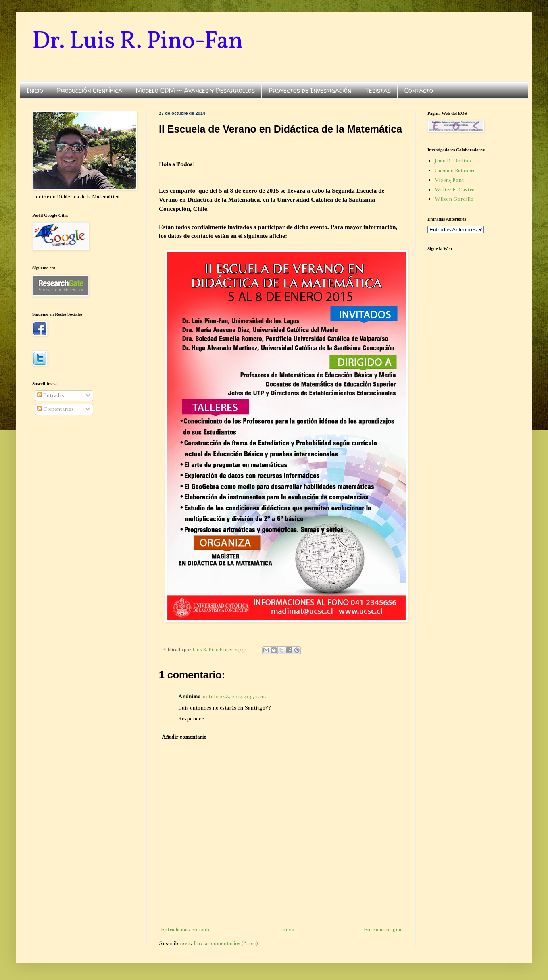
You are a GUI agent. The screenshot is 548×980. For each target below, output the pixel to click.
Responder (191, 719)
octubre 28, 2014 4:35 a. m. (234, 697)
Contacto (419, 90)
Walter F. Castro (455, 190)
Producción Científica (90, 90)
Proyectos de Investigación (310, 90)
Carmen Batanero (455, 171)
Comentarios (55, 409)
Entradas (51, 395)
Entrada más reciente (186, 930)
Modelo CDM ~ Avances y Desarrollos (195, 90)
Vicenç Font (449, 180)
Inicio (35, 90)
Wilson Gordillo (454, 199)
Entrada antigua (382, 930)
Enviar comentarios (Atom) (226, 943)
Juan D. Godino (453, 161)
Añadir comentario (184, 737)
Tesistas (378, 90)
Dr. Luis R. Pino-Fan (138, 42)
